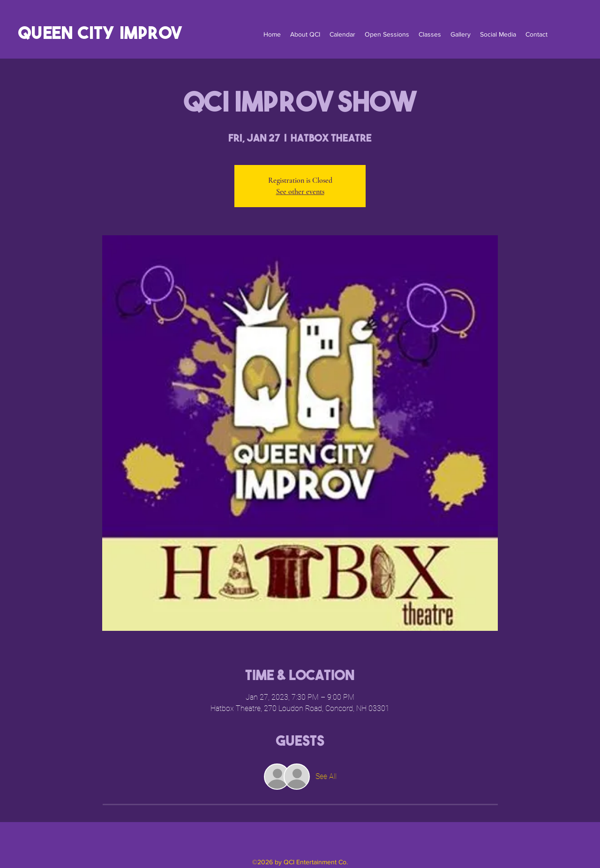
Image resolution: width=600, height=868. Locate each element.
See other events (300, 192)
